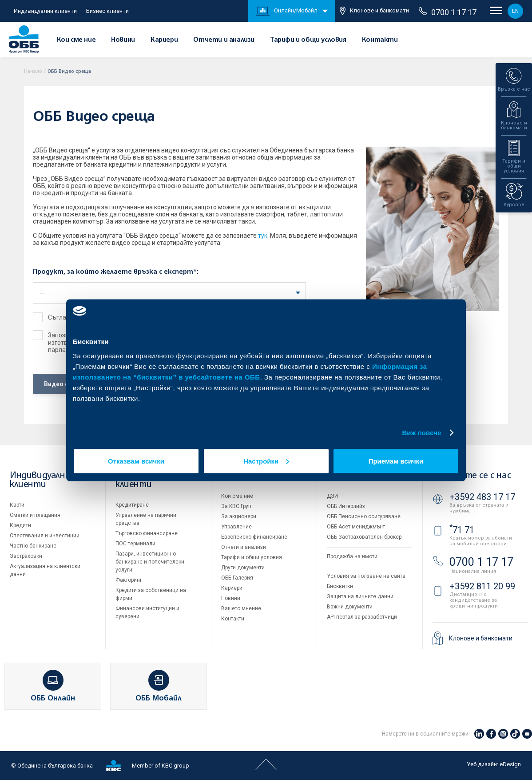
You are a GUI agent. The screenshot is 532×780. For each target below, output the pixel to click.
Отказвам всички (136, 461)
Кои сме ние (76, 40)
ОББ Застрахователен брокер (364, 537)
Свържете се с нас (472, 476)
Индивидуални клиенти (45, 11)
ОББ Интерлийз (346, 506)
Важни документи (350, 607)
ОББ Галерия (237, 578)
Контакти (380, 40)
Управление (236, 527)
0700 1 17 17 (448, 12)
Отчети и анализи (224, 40)
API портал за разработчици (362, 617)
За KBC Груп (236, 506)
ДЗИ (332, 496)
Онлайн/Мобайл (287, 11)
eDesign (510, 764)
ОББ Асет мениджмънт (356, 527)
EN (515, 11)
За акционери (239, 516)
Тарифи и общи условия (308, 40)
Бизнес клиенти (107, 11)
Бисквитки (340, 586)
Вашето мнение (241, 608)
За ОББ (236, 476)
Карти (17, 505)
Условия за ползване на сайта (366, 576)
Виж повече (421, 433)
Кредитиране (132, 505)
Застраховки (26, 556)
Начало (33, 71)
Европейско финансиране (254, 537)
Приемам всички (396, 461)
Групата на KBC (360, 476)
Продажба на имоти (352, 556)
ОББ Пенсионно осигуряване (364, 516)
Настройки (266, 461)
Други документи (243, 568)
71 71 (462, 530)
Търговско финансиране (147, 533)
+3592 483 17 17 (482, 497)
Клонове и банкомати (374, 11)
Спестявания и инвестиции (45, 536)
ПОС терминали (135, 544)
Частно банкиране (33, 546)
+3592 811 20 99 (482, 586)
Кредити (20, 525)
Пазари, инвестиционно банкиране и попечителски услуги (150, 562)
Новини (123, 40)
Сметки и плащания (35, 515)
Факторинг (129, 580)
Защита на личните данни (360, 596)
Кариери (164, 40)
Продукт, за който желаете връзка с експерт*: (116, 272)
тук (263, 236)
